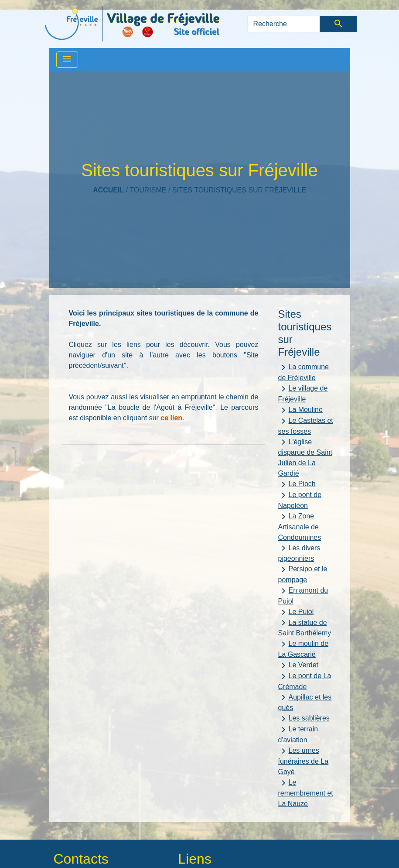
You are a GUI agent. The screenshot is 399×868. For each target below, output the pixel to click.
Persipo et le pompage (303, 574)
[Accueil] (132, 24)
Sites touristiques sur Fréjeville (239, 190)
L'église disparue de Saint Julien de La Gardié (305, 457)
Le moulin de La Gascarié (304, 648)
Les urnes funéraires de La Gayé (304, 761)
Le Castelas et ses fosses (306, 425)
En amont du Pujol (303, 595)
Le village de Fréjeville (303, 393)
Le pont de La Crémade (305, 681)
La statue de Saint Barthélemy (305, 627)
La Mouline (300, 410)
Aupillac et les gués (305, 702)
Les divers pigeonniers (299, 552)
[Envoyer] (338, 24)
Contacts (81, 859)
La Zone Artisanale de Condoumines (300, 526)
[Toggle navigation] (67, 60)
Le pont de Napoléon (300, 500)
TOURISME (148, 190)
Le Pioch (297, 484)
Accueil (108, 190)
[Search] (284, 24)
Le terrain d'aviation (298, 734)
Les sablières (304, 719)
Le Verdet (298, 666)
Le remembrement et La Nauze (306, 793)
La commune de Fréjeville (304, 372)
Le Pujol (296, 612)
